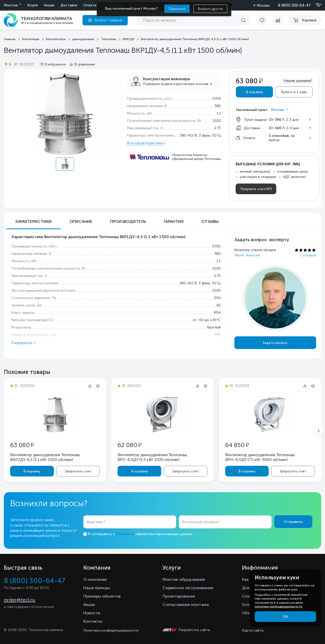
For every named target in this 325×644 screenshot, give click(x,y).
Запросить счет (78, 471)
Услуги (32, 5)
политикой (125, 534)
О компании (95, 579)
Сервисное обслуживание (188, 588)
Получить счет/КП (256, 189)
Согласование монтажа (186, 605)
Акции (49, 5)
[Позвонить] (316, 5)
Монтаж (11, 5)
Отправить (293, 522)
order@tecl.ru (20, 600)
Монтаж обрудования (184, 579)
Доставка (69, 5)
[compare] (278, 20)
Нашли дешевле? (298, 81)
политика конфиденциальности (278, 606)
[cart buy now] (305, 20)
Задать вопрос (275, 343)
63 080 (22, 445)
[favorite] (265, 20)
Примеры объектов (102, 596)
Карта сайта (253, 630)
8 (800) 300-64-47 (294, 5)
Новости (92, 613)
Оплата (90, 5)
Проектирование (179, 596)
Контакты (93, 621)
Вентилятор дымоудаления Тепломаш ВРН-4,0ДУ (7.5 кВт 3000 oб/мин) (260, 457)
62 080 (129, 445)
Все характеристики (145, 143)
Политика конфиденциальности (111, 630)
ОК (286, 617)
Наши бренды (97, 588)
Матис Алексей (247, 255)
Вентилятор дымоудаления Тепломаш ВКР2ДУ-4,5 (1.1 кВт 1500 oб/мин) (45, 457)
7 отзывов (308, 255)
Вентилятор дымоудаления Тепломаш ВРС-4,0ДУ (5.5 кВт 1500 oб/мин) (152, 457)
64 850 (237, 445)
